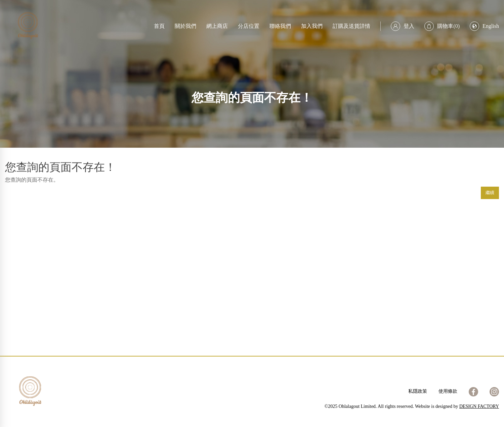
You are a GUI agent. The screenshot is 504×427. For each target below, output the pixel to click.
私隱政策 (418, 391)
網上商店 (217, 26)
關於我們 (185, 26)
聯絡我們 (280, 26)
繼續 (490, 193)
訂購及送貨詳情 (351, 26)
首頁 (159, 26)
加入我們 (312, 26)
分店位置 (249, 26)
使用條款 (448, 391)
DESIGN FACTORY (479, 406)
